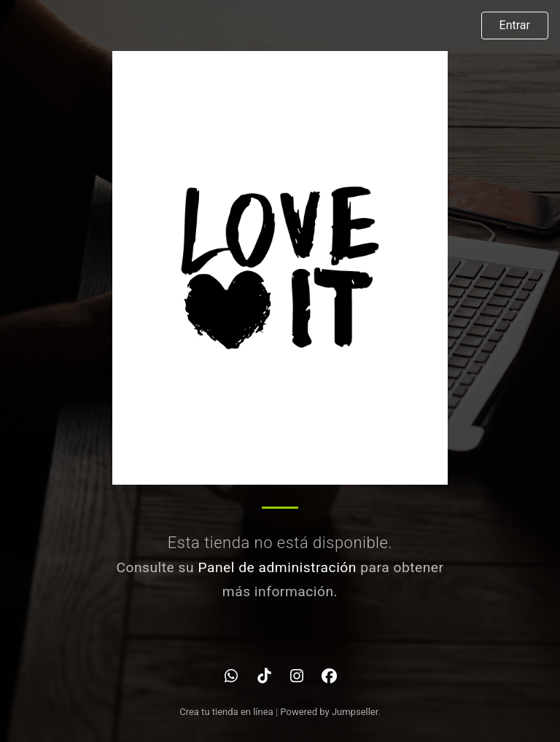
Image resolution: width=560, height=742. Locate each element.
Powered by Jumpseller (329, 712)
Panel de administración (277, 567)
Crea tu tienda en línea (227, 712)
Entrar (515, 25)
